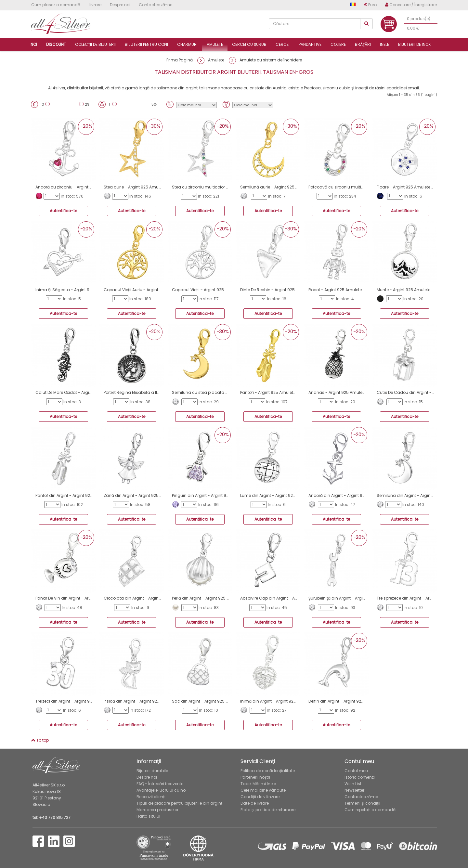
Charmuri (187, 44)
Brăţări (363, 44)
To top (40, 740)
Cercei (283, 44)
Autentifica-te (63, 211)
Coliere (338, 44)
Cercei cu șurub (249, 44)
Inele (384, 44)
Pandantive (310, 44)
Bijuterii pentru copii (146, 44)
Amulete (215, 44)
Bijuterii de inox (414, 44)
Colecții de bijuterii (95, 44)
